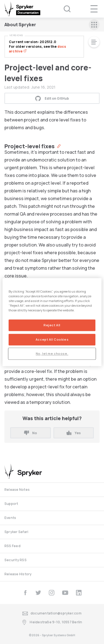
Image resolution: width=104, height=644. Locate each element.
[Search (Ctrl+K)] (64, 9)
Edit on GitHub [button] (52, 98)
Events (10, 518)
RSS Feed (12, 546)
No (31, 433)
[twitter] (38, 593)
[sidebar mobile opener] (94, 25)
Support (11, 504)
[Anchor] (58, 146)
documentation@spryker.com (52, 613)
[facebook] (25, 593)
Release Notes (17, 490)
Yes (74, 433)
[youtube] (65, 593)
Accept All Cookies (52, 339)
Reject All (52, 325)
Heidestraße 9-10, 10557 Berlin (52, 622)
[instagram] (52, 593)
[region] (52, 322)
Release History (18, 574)
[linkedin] (79, 593)
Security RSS (16, 560)
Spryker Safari (16, 532)
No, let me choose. (52, 353)
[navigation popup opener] (94, 9)
